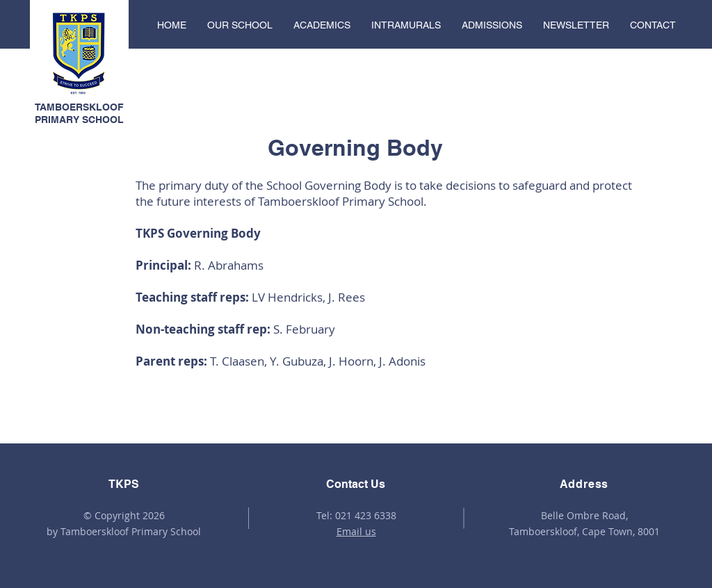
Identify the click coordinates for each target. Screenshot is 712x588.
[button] (240, 25)
